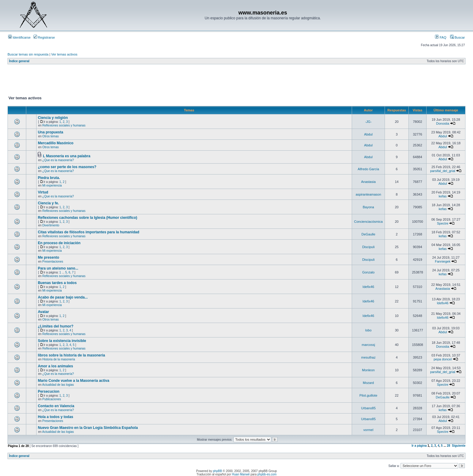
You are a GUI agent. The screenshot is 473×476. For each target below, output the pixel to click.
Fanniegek (443, 261)
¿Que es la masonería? (58, 160)
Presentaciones (53, 262)
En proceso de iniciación (59, 243)
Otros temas (50, 136)
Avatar (43, 312)
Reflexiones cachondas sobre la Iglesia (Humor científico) (87, 218)
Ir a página (419, 446)
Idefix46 (368, 287)
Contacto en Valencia (56, 406)
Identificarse (19, 37)
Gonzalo (368, 272)
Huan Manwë (241, 474)
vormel (368, 430)
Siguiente (459, 446)
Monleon (368, 370)
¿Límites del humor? (56, 326)
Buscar (457, 37)
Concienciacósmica (368, 222)
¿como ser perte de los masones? (67, 167)
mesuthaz (368, 357)
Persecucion (48, 391)
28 (448, 446)
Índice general (19, 61)
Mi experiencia (52, 185)
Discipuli (368, 247)
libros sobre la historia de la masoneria (71, 355)
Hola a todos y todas (55, 417)
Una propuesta (50, 132)
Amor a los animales (55, 366)
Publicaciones (52, 399)
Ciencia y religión (53, 118)
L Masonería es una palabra (67, 156)
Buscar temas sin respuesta (28, 54)
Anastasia (368, 182)
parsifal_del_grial (443, 171)
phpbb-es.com (267, 474)
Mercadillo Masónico (56, 143)
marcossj (368, 345)
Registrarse (44, 37)
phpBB (217, 471)
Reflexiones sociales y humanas (64, 125)
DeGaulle (368, 234)
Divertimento (51, 225)
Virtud (43, 192)
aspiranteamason (368, 194)
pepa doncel (443, 359)
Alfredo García (368, 169)
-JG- (368, 122)
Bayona (368, 207)
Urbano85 (368, 408)
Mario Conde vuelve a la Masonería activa (73, 381)
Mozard (368, 383)
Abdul (368, 134)
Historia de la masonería (59, 359)
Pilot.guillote (368, 395)
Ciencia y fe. (48, 203)
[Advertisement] (117, 81)
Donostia (443, 123)
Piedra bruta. (49, 178)
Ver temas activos (64, 54)
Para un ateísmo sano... (58, 268)
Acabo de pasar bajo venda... (63, 297)
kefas (443, 196)
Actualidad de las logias (58, 385)
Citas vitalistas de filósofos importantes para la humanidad (88, 232)
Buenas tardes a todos (57, 283)
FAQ (441, 37)
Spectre (443, 223)
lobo (368, 330)
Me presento (48, 257)
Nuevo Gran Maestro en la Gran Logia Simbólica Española (88, 428)
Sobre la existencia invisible (62, 341)
